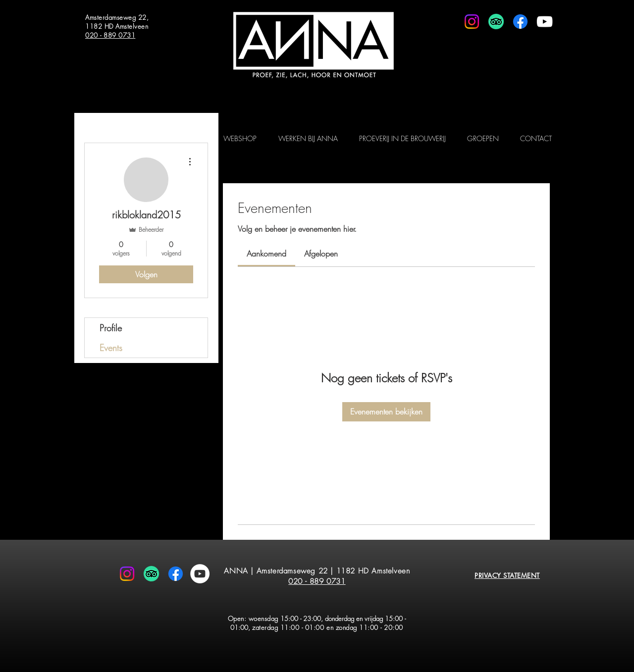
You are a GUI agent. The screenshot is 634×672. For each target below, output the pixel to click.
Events (111, 348)
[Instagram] (472, 22)
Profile (111, 328)
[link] (266, 254)
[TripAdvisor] (496, 22)
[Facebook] (520, 22)
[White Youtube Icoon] (545, 22)
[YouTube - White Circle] (200, 574)
